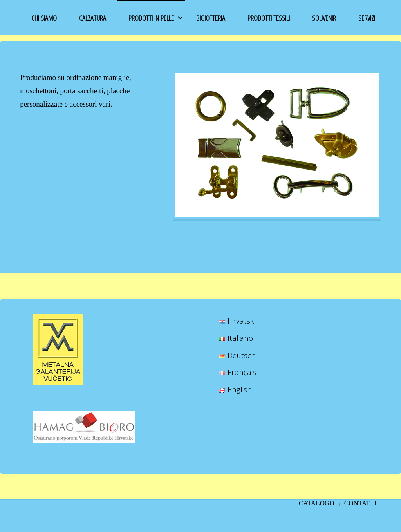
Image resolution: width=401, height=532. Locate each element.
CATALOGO (317, 503)
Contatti (360, 503)
